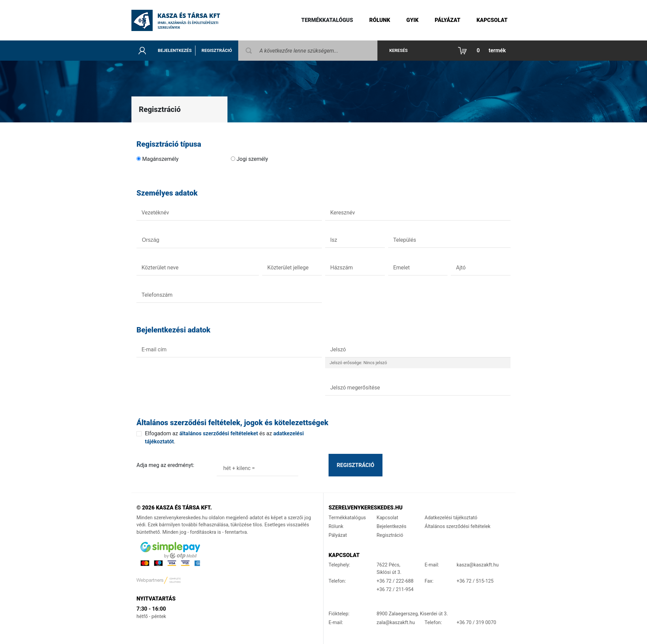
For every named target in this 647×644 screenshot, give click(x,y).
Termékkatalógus (327, 20)
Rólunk (380, 20)
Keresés (398, 50)
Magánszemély (160, 159)
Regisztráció (217, 50)
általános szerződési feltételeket (219, 433)
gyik (412, 20)
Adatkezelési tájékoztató (451, 518)
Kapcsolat (492, 20)
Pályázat (448, 20)
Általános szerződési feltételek (457, 526)
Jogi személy (252, 159)
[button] (484, 51)
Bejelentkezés (175, 50)
